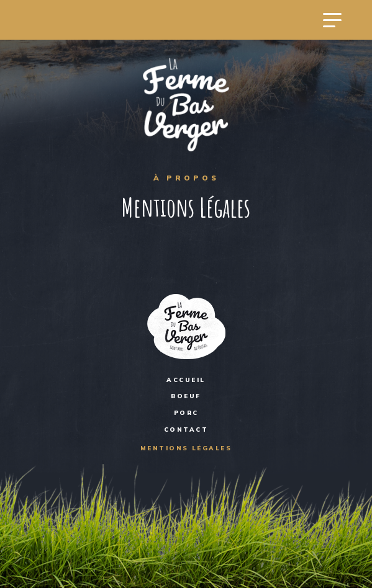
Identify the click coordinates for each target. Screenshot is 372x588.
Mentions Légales (186, 448)
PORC (186, 412)
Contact (186, 429)
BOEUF (186, 396)
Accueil (186, 380)
